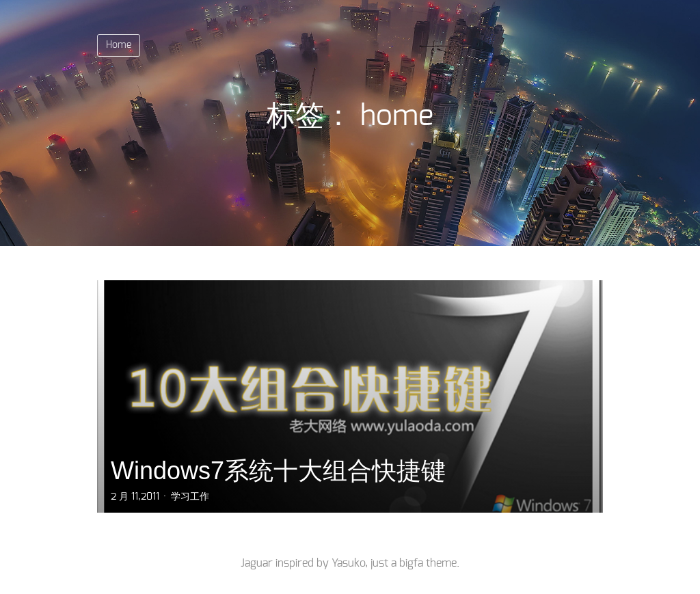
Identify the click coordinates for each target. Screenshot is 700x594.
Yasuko (348, 563)
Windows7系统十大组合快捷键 (278, 471)
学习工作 (190, 497)
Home (119, 45)
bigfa (411, 563)
